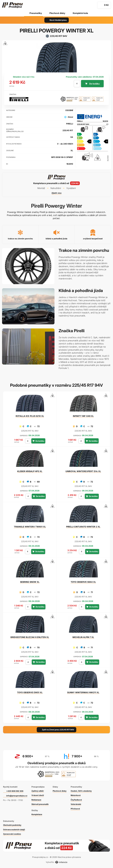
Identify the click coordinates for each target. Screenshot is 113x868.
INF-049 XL (83, 416)
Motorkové (78, 794)
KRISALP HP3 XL (30, 471)
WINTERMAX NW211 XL (83, 692)
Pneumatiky (35, 13)
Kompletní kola (81, 13)
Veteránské (78, 803)
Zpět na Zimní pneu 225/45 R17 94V (57, 730)
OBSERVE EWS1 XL (30, 692)
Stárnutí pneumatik (41, 803)
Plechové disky (57, 13)
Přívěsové (77, 807)
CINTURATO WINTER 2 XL (83, 527)
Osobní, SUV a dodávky (84, 789)
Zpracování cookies (12, 833)
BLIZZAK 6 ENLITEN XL (30, 637)
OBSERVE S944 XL (83, 582)
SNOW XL (30, 582)
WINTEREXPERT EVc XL (83, 471)
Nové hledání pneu (57, 20)
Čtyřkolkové (79, 798)
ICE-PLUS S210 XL (30, 416)
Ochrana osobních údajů (15, 828)
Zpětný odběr (38, 789)
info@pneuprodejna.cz (17, 794)
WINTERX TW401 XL (30, 527)
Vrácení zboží (38, 794)
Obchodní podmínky (13, 824)
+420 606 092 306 (15, 790)
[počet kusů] (77, 84)
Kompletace (38, 813)
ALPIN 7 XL (83, 637)
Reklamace (37, 798)
